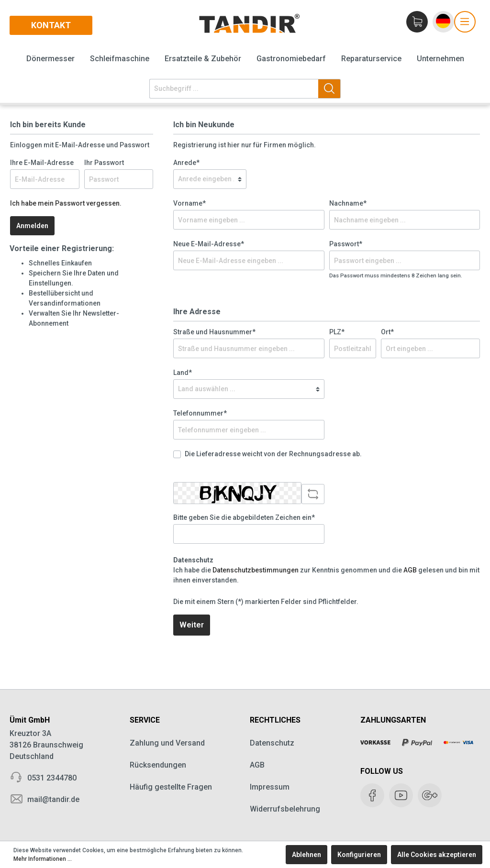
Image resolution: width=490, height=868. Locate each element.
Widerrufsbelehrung (285, 809)
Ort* (387, 332)
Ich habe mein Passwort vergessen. (66, 203)
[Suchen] (329, 89)
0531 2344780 (52, 778)
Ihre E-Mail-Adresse (42, 163)
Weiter (192, 625)
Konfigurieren (359, 855)
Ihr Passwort (104, 163)
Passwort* (346, 244)
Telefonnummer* (200, 413)
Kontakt (51, 25)
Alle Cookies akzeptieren (437, 855)
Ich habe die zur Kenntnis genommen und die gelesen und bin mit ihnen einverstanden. (326, 575)
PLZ (337, 332)
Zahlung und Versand (167, 743)
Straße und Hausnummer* (214, 332)
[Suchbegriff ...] (234, 89)
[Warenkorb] (417, 22)
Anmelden (32, 226)
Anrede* (186, 163)
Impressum (270, 787)
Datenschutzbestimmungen (256, 570)
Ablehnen (306, 855)
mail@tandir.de (53, 799)
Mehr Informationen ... (43, 859)
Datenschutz (272, 743)
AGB (410, 570)
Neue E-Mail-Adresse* (209, 244)
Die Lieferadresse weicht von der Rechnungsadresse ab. (273, 454)
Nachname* (348, 203)
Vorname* (189, 203)
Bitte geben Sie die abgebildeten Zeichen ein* (244, 517)
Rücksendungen (158, 765)
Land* (183, 373)
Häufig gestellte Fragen (171, 787)
